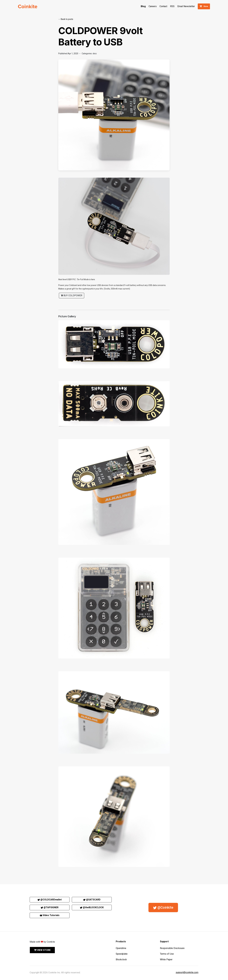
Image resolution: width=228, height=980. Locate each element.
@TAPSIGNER (50, 907)
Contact (163, 6)
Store (204, 6)
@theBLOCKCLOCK (92, 907)
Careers (153, 6)
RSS (172, 6)
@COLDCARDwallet (50, 900)
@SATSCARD (92, 900)
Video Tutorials (50, 915)
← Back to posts (66, 19)
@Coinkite (163, 907)
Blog (143, 6)
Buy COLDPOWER (72, 295)
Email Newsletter (186, 6)
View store (42, 950)
